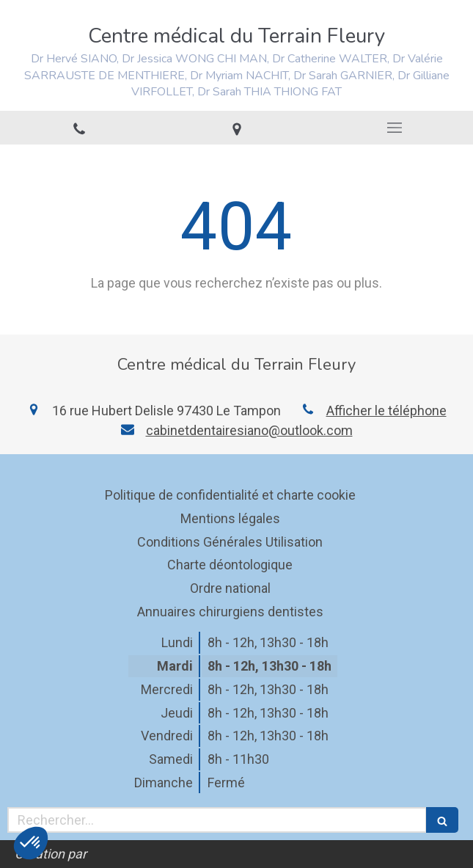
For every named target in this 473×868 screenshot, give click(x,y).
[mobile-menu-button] (394, 128)
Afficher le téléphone (386, 411)
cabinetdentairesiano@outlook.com (249, 430)
